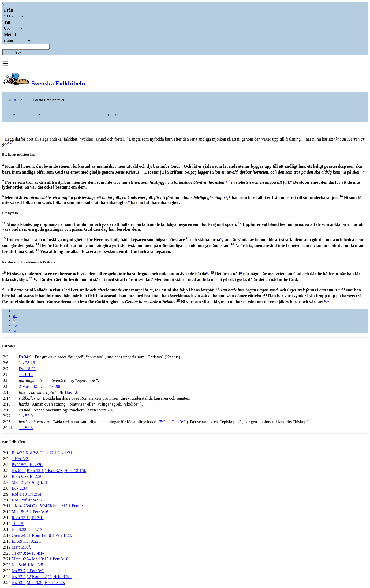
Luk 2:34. (20, 488)
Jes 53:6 (18, 583)
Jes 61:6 (18, 471)
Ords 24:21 (21, 535)
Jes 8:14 (26, 375)
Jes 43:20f (52, 386)
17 (34, 553)
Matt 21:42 (21, 482)
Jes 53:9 (26, 416)
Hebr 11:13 (58, 506)
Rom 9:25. (37, 500)
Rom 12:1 (35, 471)
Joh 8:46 (19, 565)
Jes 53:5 (26, 428)
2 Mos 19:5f (29, 386)
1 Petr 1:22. (62, 535)
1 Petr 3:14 (21, 553)
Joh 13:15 (40, 559)
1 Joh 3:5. (36, 565)
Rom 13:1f (21, 518)
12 (29, 577)
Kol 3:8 (32, 453)
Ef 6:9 (17, 541)
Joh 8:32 (19, 529)
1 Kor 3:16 (54, 471)
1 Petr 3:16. (39, 512)
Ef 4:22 (18, 453)
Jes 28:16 (27, 363)
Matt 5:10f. (21, 547)
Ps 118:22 (27, 369)
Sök (18, 52)
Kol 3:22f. (32, 541)
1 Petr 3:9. (35, 571)
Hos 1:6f (72, 392)
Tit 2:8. (18, 524)
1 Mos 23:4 (21, 506)
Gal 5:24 (40, 506)
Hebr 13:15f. (75, 471)
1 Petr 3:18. (59, 559)
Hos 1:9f (19, 500)
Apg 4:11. (40, 482)
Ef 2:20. (36, 465)
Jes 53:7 (18, 571)
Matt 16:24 (21, 559)
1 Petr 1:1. (77, 506)
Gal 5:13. (35, 529)
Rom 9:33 (20, 476)
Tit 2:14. (35, 494)
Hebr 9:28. (62, 577)
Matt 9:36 (35, 583)
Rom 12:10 (42, 535)
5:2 (163, 422)
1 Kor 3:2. (20, 459)
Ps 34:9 (25, 357)
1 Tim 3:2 (177, 422)
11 (50, 577)
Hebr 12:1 (48, 453)
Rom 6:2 (39, 577)
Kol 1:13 (19, 494)
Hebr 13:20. (55, 583)
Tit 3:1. (37, 518)
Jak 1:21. (66, 453)
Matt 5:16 (20, 512)
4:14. (41, 553)
